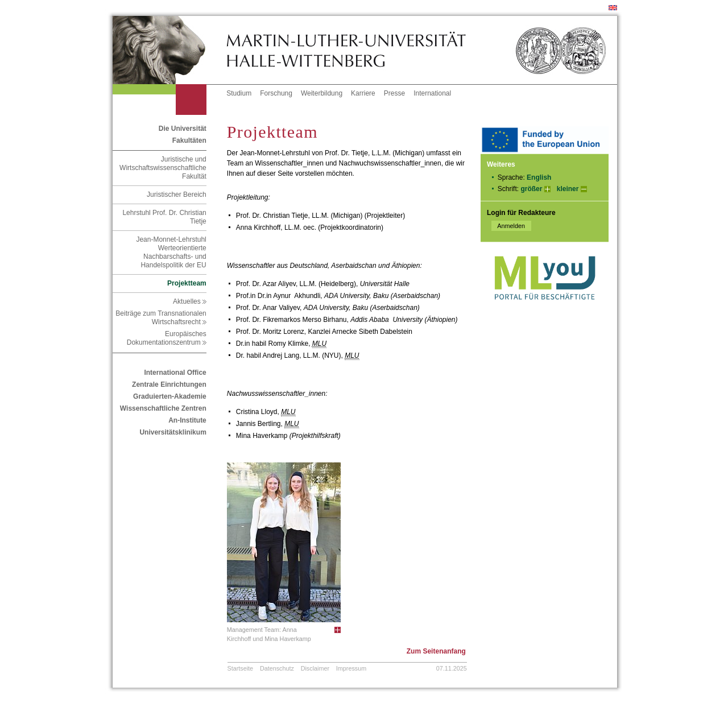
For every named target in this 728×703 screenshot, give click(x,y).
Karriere (363, 93)
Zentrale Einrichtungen (169, 384)
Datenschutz (277, 668)
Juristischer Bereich (177, 195)
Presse (394, 93)
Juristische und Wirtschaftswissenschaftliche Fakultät (163, 168)
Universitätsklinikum (173, 432)
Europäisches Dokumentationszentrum (167, 338)
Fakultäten (189, 140)
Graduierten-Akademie (170, 396)
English (539, 177)
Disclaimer (315, 668)
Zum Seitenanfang (436, 651)
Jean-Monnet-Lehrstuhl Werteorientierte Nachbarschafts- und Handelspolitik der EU (171, 252)
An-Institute (187, 420)
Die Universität (183, 129)
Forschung (276, 93)
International (432, 93)
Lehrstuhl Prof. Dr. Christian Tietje (164, 217)
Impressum (351, 668)
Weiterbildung (322, 93)
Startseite (241, 668)
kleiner (568, 189)
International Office (175, 373)
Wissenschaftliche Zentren (163, 408)
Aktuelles (190, 301)
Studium (239, 93)
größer (531, 189)
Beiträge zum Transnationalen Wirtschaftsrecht (161, 318)
